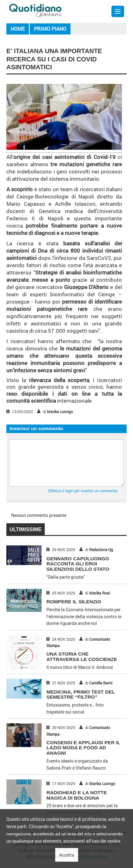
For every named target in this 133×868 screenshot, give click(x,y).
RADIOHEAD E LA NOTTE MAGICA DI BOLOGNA (76, 795)
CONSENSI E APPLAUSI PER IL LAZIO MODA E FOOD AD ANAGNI (83, 748)
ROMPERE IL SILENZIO (74, 602)
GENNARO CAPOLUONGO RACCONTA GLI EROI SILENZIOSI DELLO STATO (78, 564)
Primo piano (50, 29)
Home (18, 29)
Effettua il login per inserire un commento (83, 491)
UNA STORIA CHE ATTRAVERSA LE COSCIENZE (82, 657)
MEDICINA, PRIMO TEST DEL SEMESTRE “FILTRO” (81, 695)
